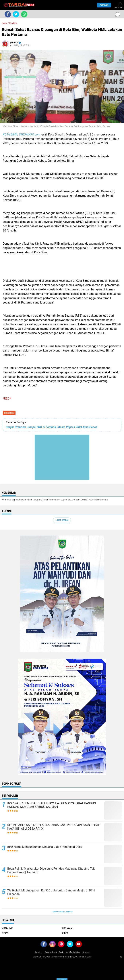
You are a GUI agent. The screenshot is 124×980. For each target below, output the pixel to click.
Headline (9, 413)
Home (5, 23)
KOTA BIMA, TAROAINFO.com (22, 134)
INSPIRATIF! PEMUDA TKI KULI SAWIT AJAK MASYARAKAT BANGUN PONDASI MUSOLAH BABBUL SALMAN (52, 805)
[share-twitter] (16, 14)
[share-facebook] (8, 14)
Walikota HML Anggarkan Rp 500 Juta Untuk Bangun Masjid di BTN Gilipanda (51, 892)
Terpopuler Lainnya (62, 912)
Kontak (86, 952)
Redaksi (38, 952)
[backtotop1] (121, 957)
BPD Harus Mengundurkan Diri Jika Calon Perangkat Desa (45, 847)
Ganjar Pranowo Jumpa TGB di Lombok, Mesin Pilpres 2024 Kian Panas (51, 427)
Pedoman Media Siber (70, 952)
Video (65, 933)
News (5, 933)
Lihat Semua (62, 520)
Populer (104, 5)
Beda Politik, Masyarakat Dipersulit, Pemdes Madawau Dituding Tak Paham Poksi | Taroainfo (51, 871)
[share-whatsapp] (24, 14)
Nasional (68, 928)
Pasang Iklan (51, 952)
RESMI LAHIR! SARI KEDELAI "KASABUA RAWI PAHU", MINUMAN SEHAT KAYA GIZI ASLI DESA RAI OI (53, 827)
